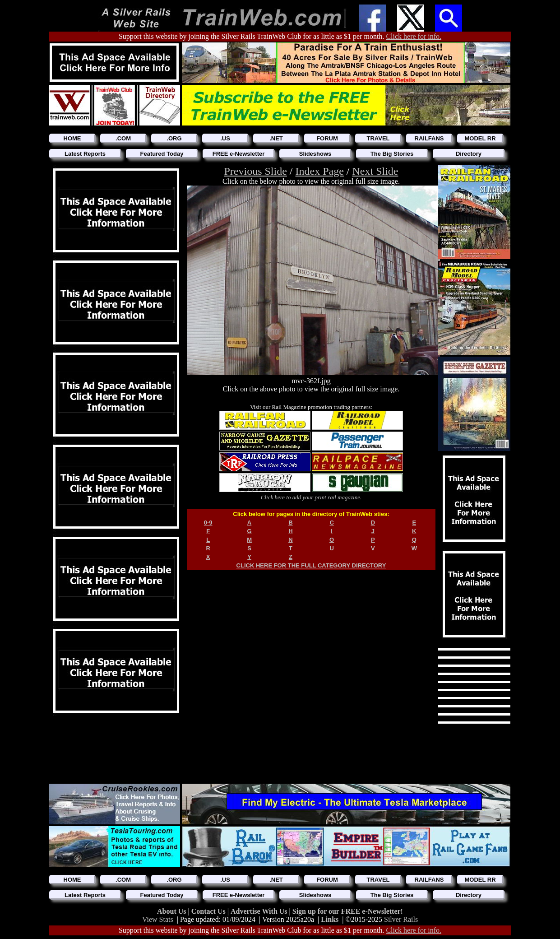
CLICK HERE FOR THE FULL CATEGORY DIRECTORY (311, 565)
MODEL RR (480, 138)
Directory (469, 154)
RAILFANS (429, 138)
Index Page (320, 171)
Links (330, 919)
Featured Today (162, 154)
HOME (72, 138)
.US (225, 138)
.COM (123, 138)
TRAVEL (378, 138)
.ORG (174, 138)
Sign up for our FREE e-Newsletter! (348, 911)
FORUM (327, 138)
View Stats (158, 919)
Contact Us (209, 911)
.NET (276, 138)
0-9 (208, 523)
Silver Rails (401, 919)
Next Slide (375, 171)
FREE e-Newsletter (239, 154)
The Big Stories (392, 154)
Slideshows (315, 154)
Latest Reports (85, 154)
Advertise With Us (260, 911)
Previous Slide (256, 171)
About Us (172, 911)
